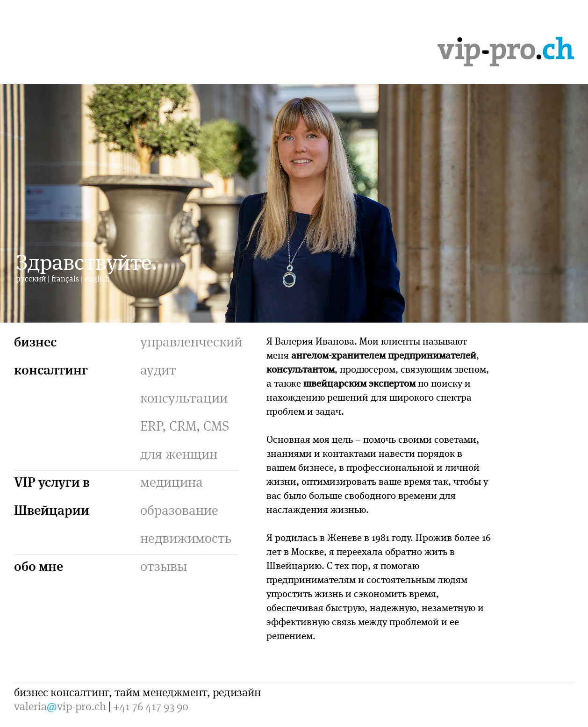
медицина (172, 482)
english (97, 278)
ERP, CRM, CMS (185, 425)
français (65, 278)
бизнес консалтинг (51, 355)
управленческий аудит (191, 355)
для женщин (179, 453)
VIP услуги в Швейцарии (52, 495)
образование (179, 510)
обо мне (39, 565)
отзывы (164, 566)
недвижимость (186, 538)
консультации (184, 397)
